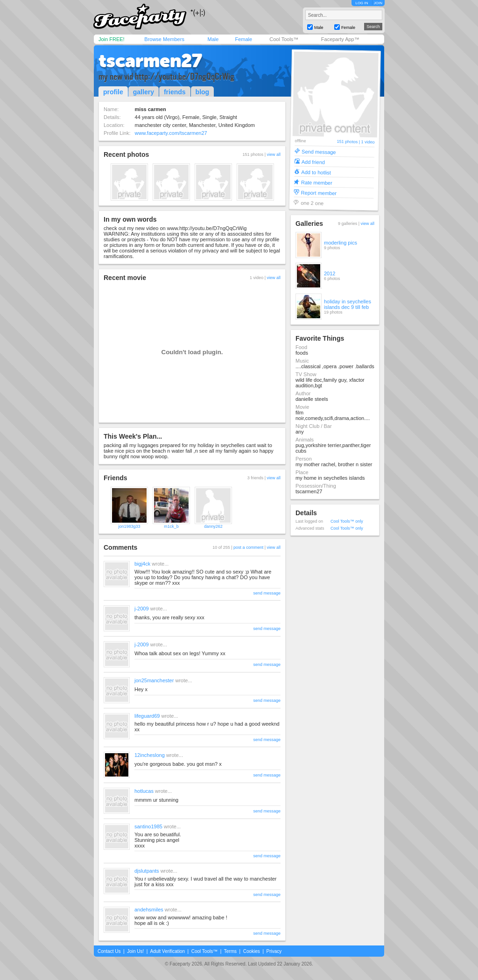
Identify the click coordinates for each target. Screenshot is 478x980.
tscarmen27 (150, 61)
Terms (230, 951)
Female (243, 39)
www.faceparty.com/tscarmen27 (171, 133)
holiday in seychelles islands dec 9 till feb (348, 304)
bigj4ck (142, 564)
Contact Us (109, 951)
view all (274, 154)
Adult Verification (167, 951)
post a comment (248, 547)
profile (113, 92)
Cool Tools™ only (347, 521)
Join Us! (135, 951)
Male (213, 39)
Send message (319, 151)
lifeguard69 (147, 716)
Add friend (313, 162)
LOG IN (362, 3)
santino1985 (148, 826)
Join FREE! (112, 39)
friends (175, 92)
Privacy (274, 951)
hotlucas (144, 791)
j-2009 (142, 609)
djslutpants (147, 871)
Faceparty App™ (340, 39)
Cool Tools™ (284, 39)
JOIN (378, 3)
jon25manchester (154, 680)
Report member (319, 192)
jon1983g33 (129, 526)
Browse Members (164, 39)
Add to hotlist (316, 172)
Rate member (317, 182)
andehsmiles (149, 910)
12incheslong (150, 755)
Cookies (252, 951)
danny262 (213, 526)
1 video (368, 142)
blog (203, 92)
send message (267, 593)
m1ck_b (171, 526)
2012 (330, 273)
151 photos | (349, 142)
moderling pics (341, 243)
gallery (144, 92)
